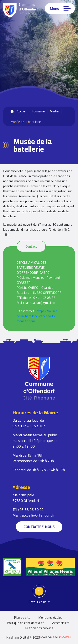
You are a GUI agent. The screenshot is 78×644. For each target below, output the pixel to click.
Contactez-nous (39, 527)
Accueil (21, 111)
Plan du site (22, 617)
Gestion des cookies (39, 628)
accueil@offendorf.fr (38, 515)
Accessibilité (61, 623)
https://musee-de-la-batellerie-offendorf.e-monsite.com (38, 316)
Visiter (55, 111)
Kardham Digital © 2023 (39, 637)
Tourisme (38, 111)
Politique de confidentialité (26, 623)
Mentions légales (50, 617)
